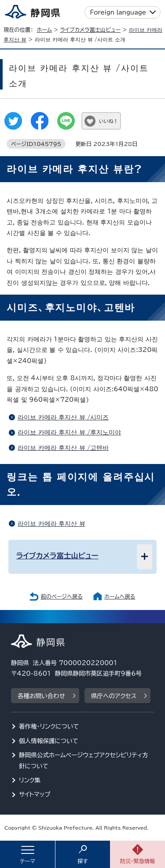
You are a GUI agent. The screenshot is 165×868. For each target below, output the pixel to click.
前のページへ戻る (62, 596)
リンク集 (30, 780)
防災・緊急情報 (138, 861)
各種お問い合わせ (41, 696)
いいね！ (108, 121)
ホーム (44, 30)
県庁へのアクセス (114, 696)
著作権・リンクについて (49, 726)
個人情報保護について (49, 741)
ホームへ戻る (120, 596)
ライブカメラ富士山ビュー (90, 30)
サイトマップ (35, 794)
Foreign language (118, 12)
